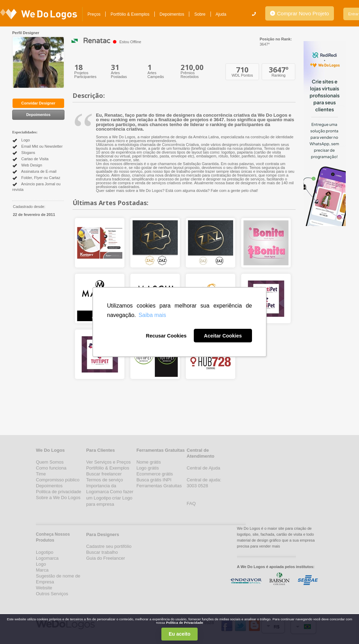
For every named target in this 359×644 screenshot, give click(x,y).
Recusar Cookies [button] (166, 336)
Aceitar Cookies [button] (223, 336)
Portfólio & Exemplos (130, 14)
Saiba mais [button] (152, 315)
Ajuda (221, 14)
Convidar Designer (38, 103)
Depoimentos (172, 14)
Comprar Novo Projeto (300, 13)
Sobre (200, 14)
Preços (94, 14)
